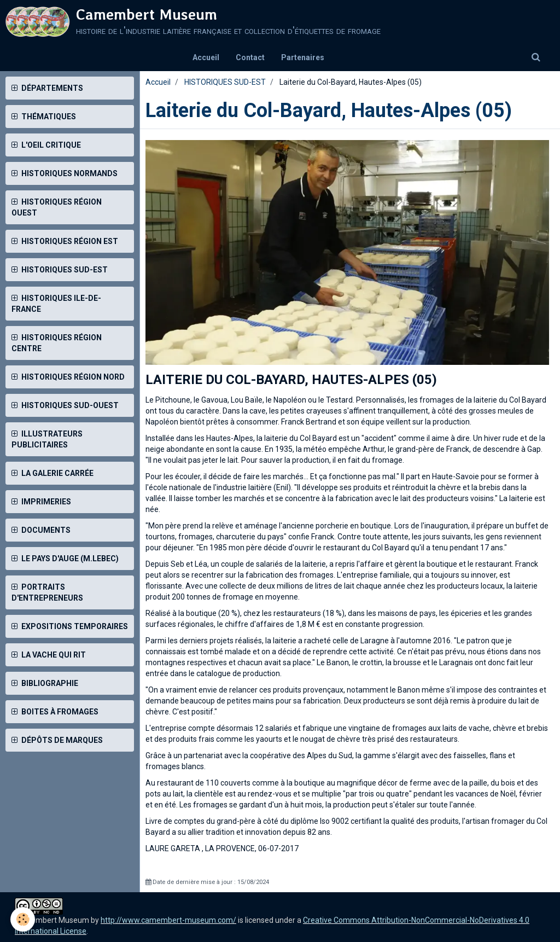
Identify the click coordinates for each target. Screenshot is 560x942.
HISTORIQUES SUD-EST (225, 82)
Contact (250, 57)
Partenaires (303, 57)
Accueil (206, 57)
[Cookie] (23, 919)
